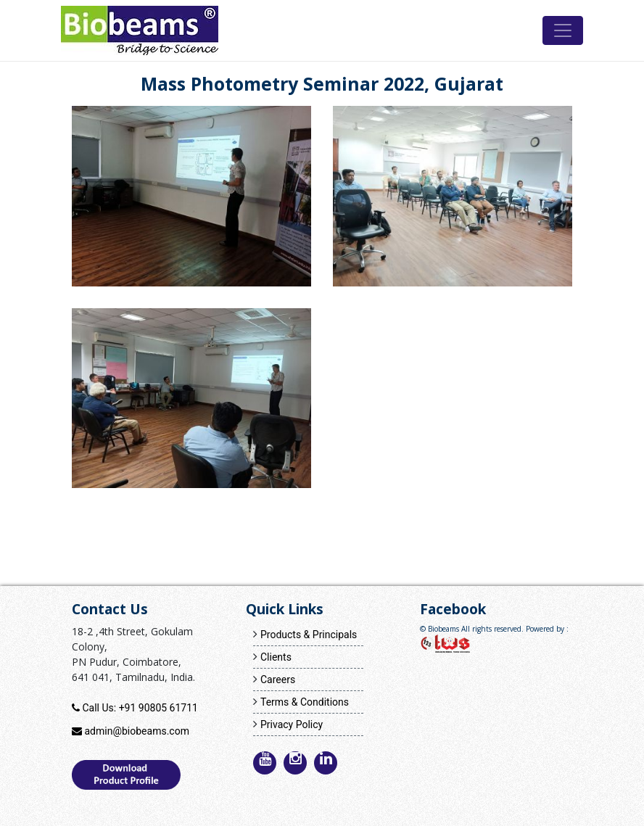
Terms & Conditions (305, 702)
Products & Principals (309, 635)
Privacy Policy (292, 724)
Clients (276, 657)
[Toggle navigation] (563, 30)
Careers (278, 680)
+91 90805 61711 (158, 708)
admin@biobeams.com (136, 731)
